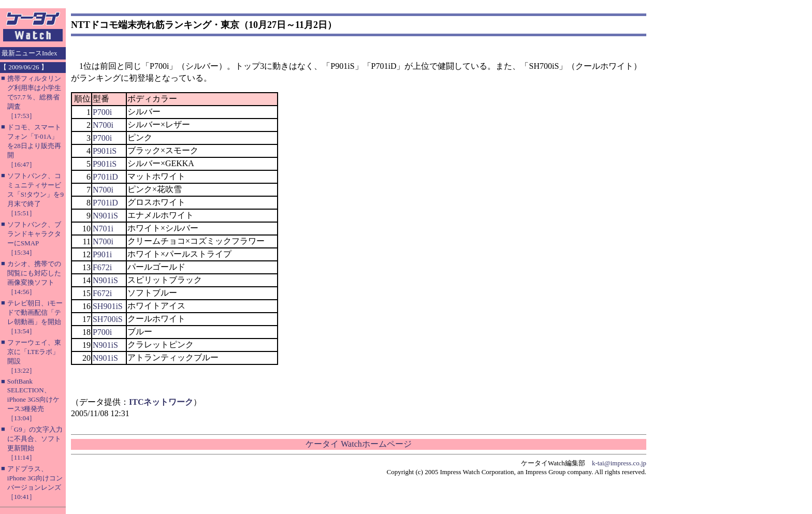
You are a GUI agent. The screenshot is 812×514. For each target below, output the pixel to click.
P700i (102, 112)
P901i (102, 254)
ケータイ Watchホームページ (358, 444)
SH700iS (108, 319)
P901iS (105, 151)
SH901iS (108, 306)
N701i (103, 229)
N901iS (105, 216)
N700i (103, 125)
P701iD (105, 177)
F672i (102, 267)
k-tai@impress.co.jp (619, 463)
